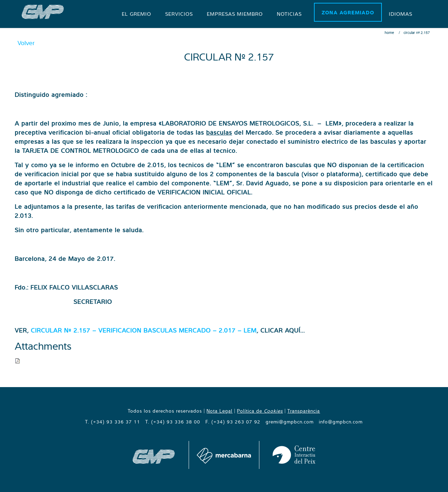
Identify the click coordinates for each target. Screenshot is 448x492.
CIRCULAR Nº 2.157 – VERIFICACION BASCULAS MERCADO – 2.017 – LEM (144, 330)
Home (389, 33)
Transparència (304, 411)
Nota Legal (219, 411)
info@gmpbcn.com (341, 422)
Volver (26, 43)
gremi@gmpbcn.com (290, 422)
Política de (260, 411)
